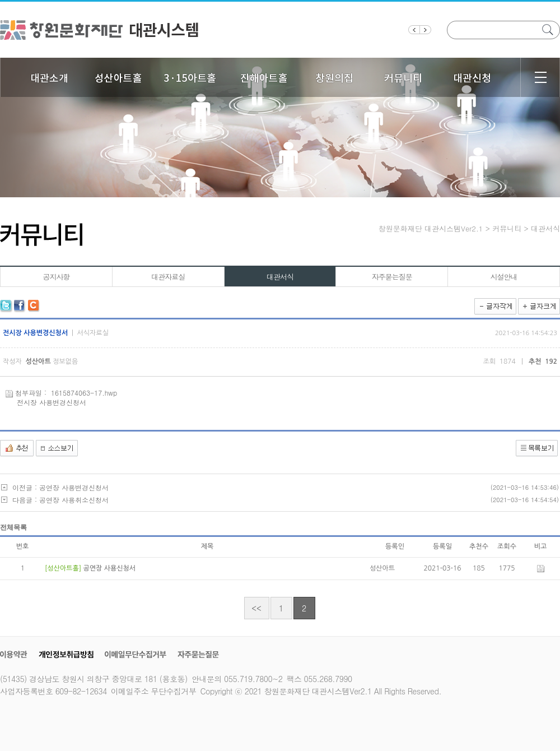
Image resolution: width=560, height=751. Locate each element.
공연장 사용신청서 (109, 568)
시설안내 (504, 277)
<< (256, 608)
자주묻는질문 (392, 277)
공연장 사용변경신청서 (74, 487)
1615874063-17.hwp (84, 393)
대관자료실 (168, 277)
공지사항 (56, 277)
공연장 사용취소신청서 (74, 500)
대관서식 (280, 277)
